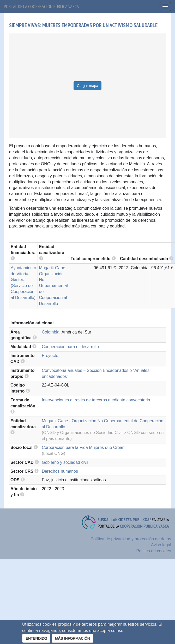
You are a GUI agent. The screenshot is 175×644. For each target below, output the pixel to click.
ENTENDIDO (36, 638)
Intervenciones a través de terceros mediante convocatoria (96, 400)
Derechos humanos (60, 471)
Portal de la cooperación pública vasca (41, 6)
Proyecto (50, 356)
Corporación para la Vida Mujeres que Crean (83, 447)
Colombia (51, 332)
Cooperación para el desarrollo (70, 347)
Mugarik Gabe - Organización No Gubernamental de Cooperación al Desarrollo (53, 286)
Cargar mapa (88, 86)
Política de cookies (154, 551)
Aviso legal (161, 545)
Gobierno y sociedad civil (65, 462)
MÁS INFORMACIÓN (73, 638)
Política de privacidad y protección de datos (131, 539)
